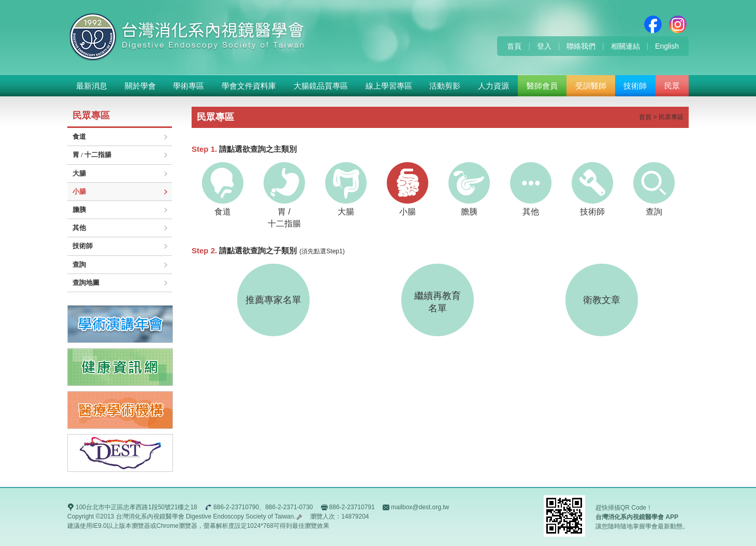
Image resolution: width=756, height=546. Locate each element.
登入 (544, 46)
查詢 (79, 264)
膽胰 (79, 210)
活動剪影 (445, 86)
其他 (79, 228)
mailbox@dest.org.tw (420, 507)
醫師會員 (542, 86)
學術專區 (188, 86)
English (667, 46)
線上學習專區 (389, 86)
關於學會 (140, 86)
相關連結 (626, 46)
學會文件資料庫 (249, 86)
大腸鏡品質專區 (321, 86)
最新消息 (92, 86)
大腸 (79, 173)
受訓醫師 (591, 86)
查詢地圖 (86, 283)
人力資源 (493, 86)
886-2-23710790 (236, 507)
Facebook (653, 24)
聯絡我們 (581, 46)
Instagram (678, 24)
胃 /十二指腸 (284, 195)
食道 (79, 136)
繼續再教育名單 (438, 302)
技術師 (635, 86)
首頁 (514, 46)
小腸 (79, 191)
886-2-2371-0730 (289, 507)
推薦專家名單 (273, 300)
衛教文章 (602, 300)
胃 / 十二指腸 (92, 155)
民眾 (672, 86)
